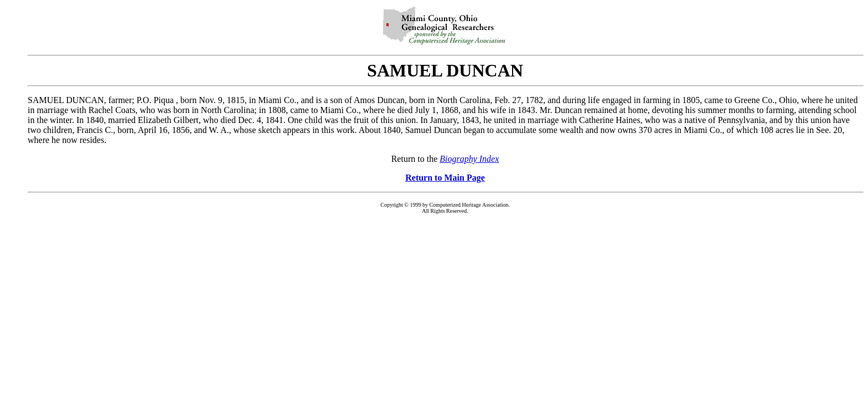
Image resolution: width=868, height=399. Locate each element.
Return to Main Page (445, 178)
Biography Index (469, 159)
